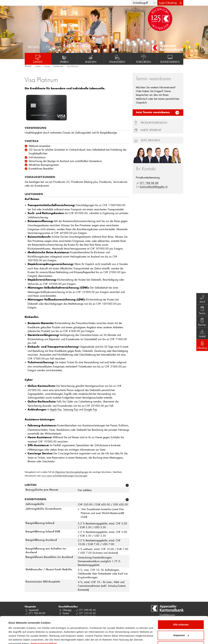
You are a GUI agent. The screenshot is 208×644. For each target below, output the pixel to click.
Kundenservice (170, 59)
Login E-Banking (168, 3)
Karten (47, 67)
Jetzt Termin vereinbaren (153, 113)
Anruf (202, 298)
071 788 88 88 (149, 183)
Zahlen (38, 59)
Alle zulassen (181, 610)
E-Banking (202, 346)
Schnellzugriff (140, 3)
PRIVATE (28, 67)
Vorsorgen (144, 59)
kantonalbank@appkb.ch (154, 187)
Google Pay (90, 409)
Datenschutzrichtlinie (44, 629)
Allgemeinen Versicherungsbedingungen (72, 472)
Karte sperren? (151, 130)
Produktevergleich (154, 123)
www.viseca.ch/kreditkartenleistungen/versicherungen (64, 476)
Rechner (202, 322)
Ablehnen (181, 631)
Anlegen (91, 59)
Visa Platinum (72, 67)
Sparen (64, 59)
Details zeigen (17, 638)
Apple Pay (56, 409)
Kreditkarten (58, 67)
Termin (202, 310)
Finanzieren (117, 59)
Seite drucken (150, 140)
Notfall (202, 334)
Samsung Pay (71, 409)
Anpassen (181, 620)
